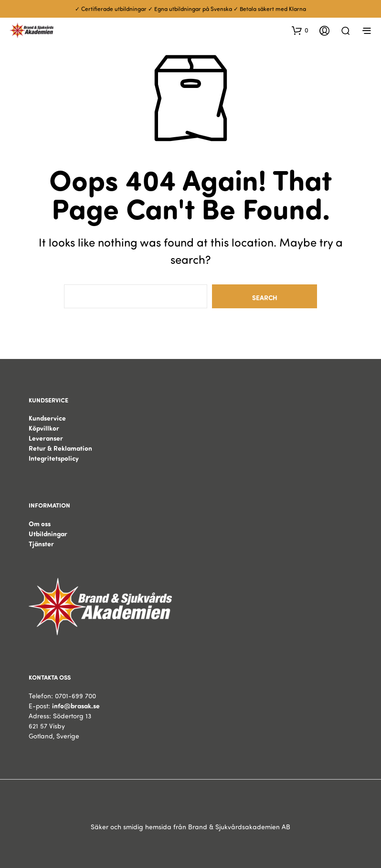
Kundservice (47, 418)
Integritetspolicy (54, 458)
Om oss (40, 524)
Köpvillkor (44, 428)
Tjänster (41, 544)
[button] (300, 30)
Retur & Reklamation (60, 448)
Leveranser (46, 438)
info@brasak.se (76, 706)
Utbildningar (48, 534)
